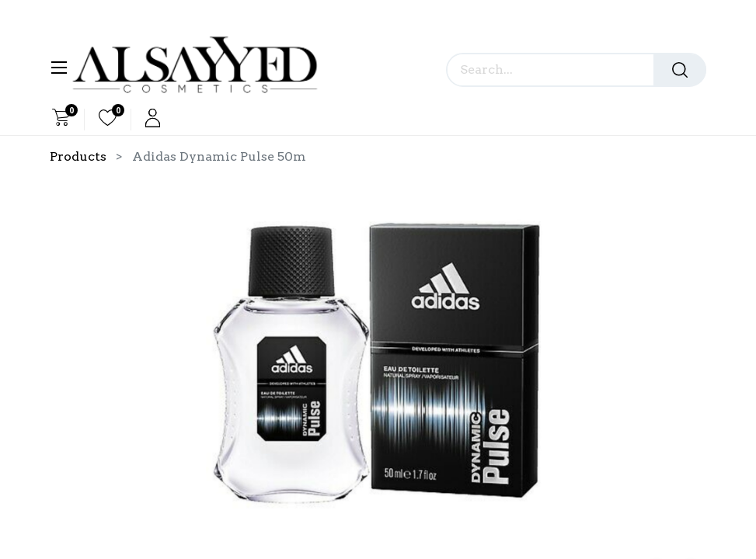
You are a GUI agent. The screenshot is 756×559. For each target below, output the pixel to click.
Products (78, 156)
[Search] (680, 70)
